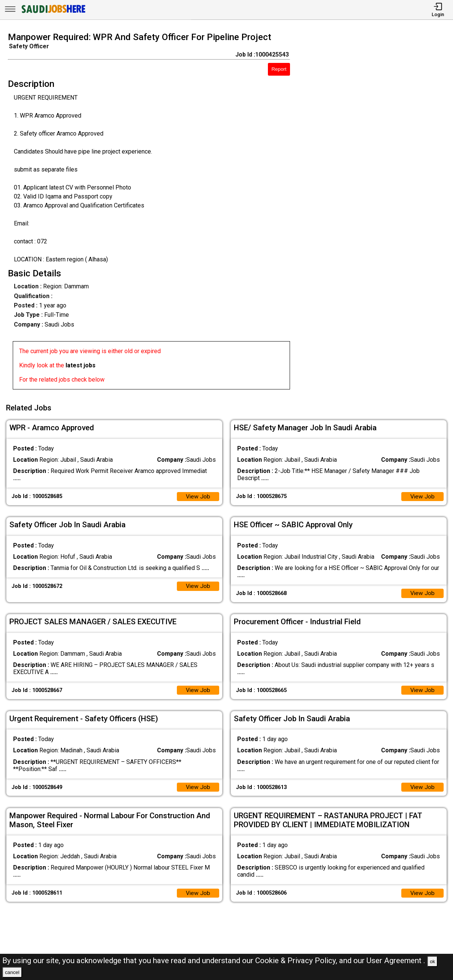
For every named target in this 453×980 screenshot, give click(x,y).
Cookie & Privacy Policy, (297, 961)
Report (279, 69)
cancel (12, 972)
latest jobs (81, 365)
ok (432, 961)
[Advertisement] (377, 213)
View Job (198, 495)
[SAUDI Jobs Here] (53, 13)
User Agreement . (396, 961)
